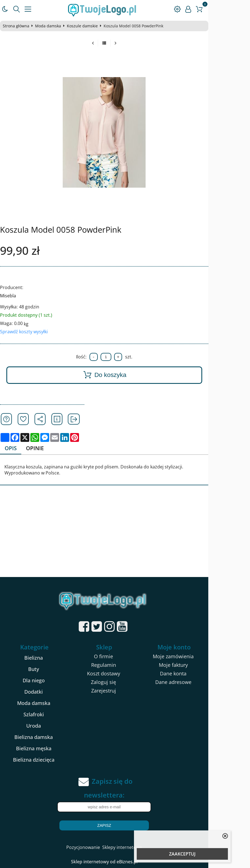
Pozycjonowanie (104, 848)
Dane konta (205, 674)
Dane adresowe (205, 683)
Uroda (44, 726)
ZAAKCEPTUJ (182, 854)
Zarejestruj (124, 691)
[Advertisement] (125, 536)
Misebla (10, 296)
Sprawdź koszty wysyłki (26, 332)
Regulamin (124, 665)
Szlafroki (44, 715)
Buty (44, 670)
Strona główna (19, 26)
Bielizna (44, 658)
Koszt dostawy (124, 674)
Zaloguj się (124, 683)
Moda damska (51, 26)
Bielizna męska (44, 749)
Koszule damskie (85, 26)
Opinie (39, 448)
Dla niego (44, 681)
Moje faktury (205, 665)
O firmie (124, 657)
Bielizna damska (44, 738)
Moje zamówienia (205, 657)
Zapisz (125, 826)
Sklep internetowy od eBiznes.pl (125, 862)
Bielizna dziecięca (44, 760)
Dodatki (44, 692)
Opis (14, 448)
